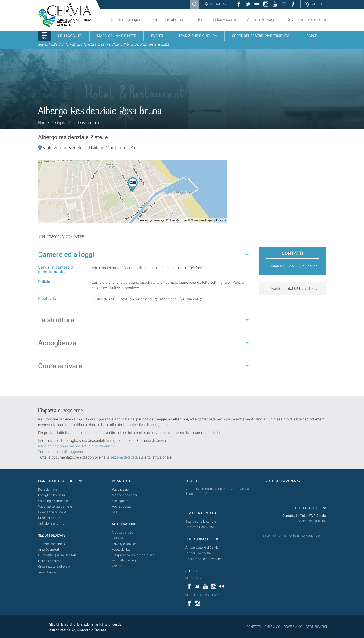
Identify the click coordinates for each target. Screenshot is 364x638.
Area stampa (47, 572)
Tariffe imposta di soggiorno (61, 452)
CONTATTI (254, 627)
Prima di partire (49, 518)
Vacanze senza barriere (55, 506)
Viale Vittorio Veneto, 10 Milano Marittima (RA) (89, 148)
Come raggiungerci (127, 20)
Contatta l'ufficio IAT (200, 527)
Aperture (278, 288)
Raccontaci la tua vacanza (205, 559)
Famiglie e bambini (51, 495)
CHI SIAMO (272, 627)
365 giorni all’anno (51, 524)
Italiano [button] (218, 4)
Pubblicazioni (122, 490)
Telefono (277, 266)
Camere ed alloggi (66, 254)
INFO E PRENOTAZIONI (309, 508)
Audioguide (120, 501)
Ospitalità (63, 123)
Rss (115, 512)
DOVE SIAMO (293, 627)
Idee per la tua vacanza (218, 20)
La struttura (56, 320)
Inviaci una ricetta (198, 553)
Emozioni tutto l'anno (171, 20)
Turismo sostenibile (52, 544)
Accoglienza (57, 343)
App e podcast (122, 506)
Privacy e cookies (124, 544)
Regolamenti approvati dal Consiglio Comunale (77, 446)
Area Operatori (49, 550)
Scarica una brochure (201, 522)
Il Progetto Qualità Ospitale (57, 555)
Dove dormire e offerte (306, 20)
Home (43, 123)
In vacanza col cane (52, 512)
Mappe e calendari (125, 495)
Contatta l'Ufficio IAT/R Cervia (304, 516)
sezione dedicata (124, 457)
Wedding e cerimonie (53, 501)
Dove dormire (90, 123)
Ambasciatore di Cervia (202, 548)
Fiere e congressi (50, 561)
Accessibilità (121, 550)
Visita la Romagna (262, 20)
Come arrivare (60, 366)
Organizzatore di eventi (55, 567)
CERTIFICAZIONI (318, 627)
